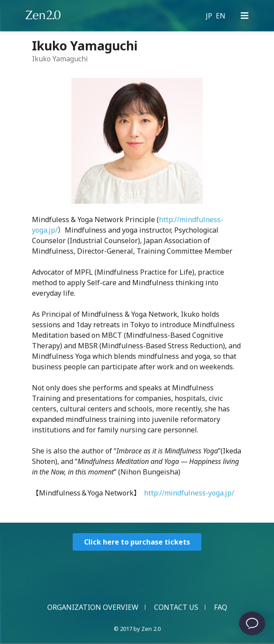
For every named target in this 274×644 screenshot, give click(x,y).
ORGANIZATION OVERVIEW (93, 607)
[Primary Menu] (245, 16)
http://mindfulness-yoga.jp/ (189, 493)
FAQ (221, 607)
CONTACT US (176, 607)
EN (221, 16)
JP (209, 16)
